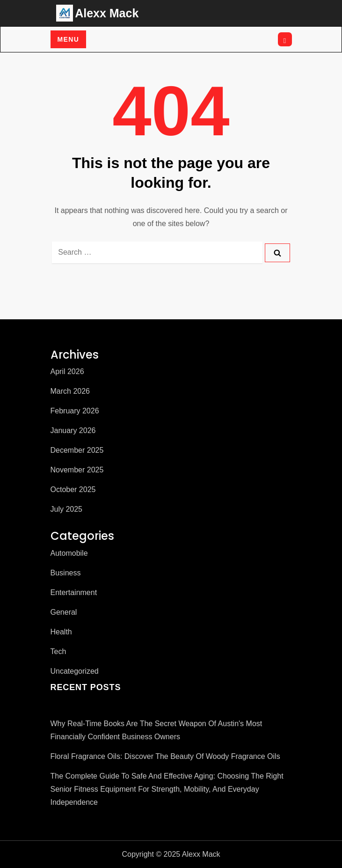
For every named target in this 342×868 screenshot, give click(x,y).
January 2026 (73, 430)
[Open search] (285, 39)
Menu (69, 39)
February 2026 (75, 411)
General (64, 612)
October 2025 (73, 489)
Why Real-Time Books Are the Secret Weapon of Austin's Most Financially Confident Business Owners (156, 730)
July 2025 (67, 509)
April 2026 (67, 371)
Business (66, 573)
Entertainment (74, 592)
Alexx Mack (107, 13)
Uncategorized (75, 671)
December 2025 (77, 450)
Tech (58, 651)
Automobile (69, 553)
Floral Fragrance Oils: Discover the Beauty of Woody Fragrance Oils (165, 756)
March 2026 (70, 391)
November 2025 (77, 470)
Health (61, 632)
